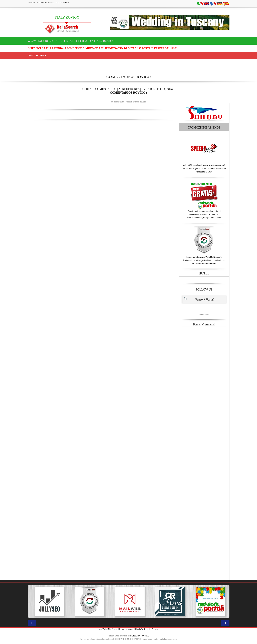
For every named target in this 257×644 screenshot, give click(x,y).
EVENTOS (148, 89)
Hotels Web (140, 629)
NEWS (171, 89)
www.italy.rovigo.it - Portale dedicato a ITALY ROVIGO (71, 41)
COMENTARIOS (106, 89)
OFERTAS (87, 89)
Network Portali (204, 300)
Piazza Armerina (126, 629)
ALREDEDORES (129, 89)
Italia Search (152, 629)
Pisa (110, 629)
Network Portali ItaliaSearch (54, 3)
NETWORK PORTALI (140, 636)
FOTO (161, 89)
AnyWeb (103, 629)
